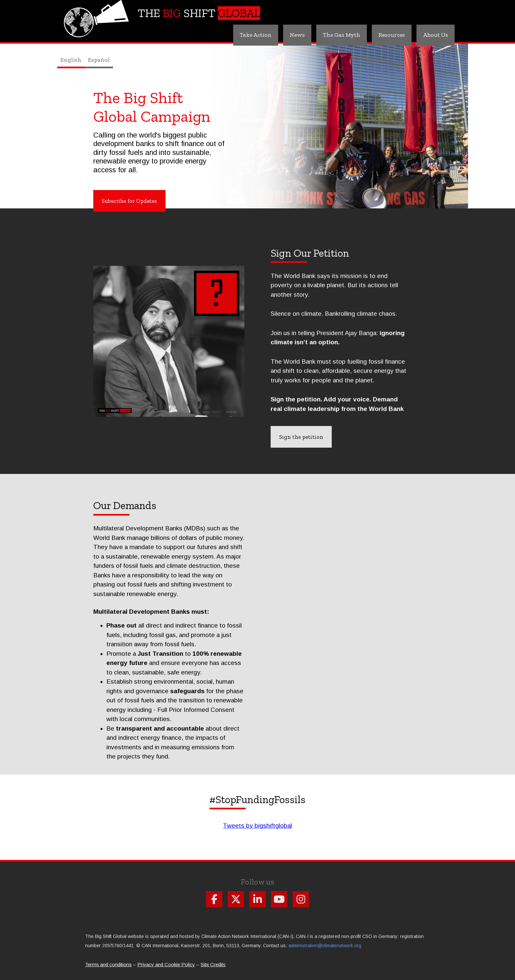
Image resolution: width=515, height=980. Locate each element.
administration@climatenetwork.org (325, 946)
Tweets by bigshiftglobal (257, 826)
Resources (392, 35)
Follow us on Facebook (214, 899)
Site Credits (213, 964)
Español (99, 60)
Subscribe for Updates (129, 201)
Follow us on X (236, 899)
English (71, 60)
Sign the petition (301, 437)
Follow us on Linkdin (257, 899)
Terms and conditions (108, 964)
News (297, 35)
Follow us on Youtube (279, 899)
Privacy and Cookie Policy (166, 964)
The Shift (199, 13)
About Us (436, 35)
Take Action (256, 35)
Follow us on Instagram (301, 899)
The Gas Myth (342, 35)
